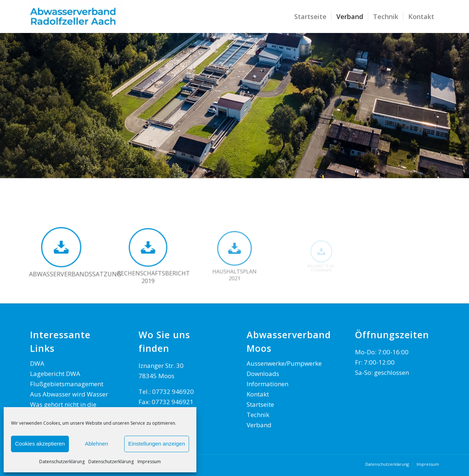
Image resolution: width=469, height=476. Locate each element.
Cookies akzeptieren (40, 444)
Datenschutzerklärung (62, 462)
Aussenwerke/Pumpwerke (284, 363)
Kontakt (258, 394)
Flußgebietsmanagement (67, 384)
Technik (258, 415)
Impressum (149, 462)
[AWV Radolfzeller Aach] (79, 16)
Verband (259, 425)
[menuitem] (310, 16)
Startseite (260, 404)
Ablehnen (97, 444)
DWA (37, 363)
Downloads (263, 374)
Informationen (267, 384)
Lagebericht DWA (55, 374)
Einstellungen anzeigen (157, 444)
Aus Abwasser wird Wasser (69, 394)
